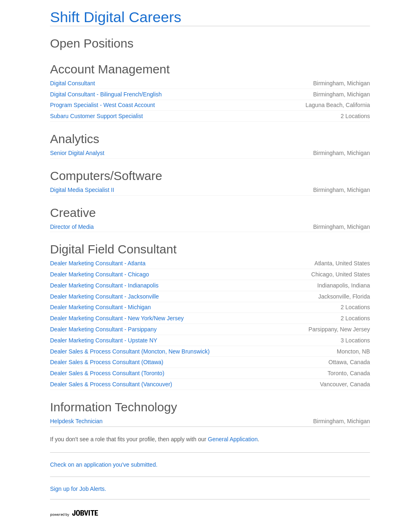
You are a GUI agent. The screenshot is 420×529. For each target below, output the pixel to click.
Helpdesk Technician (76, 421)
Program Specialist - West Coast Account (103, 105)
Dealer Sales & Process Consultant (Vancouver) (111, 384)
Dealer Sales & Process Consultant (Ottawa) (107, 362)
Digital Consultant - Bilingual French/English (106, 94)
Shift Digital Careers (116, 17)
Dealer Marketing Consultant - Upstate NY (104, 340)
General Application (233, 439)
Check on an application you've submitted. (104, 465)
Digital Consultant (73, 83)
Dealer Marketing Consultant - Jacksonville (104, 296)
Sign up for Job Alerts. (78, 489)
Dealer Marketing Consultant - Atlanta (98, 263)
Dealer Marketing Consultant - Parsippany (103, 329)
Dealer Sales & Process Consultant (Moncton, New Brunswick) (130, 351)
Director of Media (72, 227)
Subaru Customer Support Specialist (96, 116)
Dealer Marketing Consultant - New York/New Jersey (117, 318)
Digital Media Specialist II (82, 190)
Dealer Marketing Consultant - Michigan (100, 307)
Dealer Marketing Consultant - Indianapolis (104, 285)
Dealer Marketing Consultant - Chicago (99, 274)
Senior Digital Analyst (77, 153)
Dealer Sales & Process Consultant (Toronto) (107, 373)
